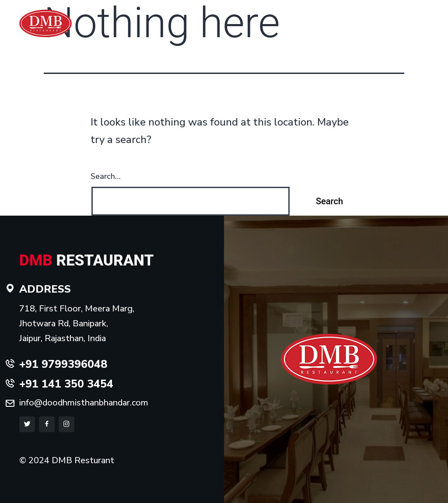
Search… (105, 176)
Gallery (360, 30)
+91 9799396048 (303, 10)
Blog (425, 30)
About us (305, 30)
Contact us (394, 30)
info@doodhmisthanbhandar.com (84, 403)
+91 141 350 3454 (387, 10)
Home (275, 30)
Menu (334, 30)
